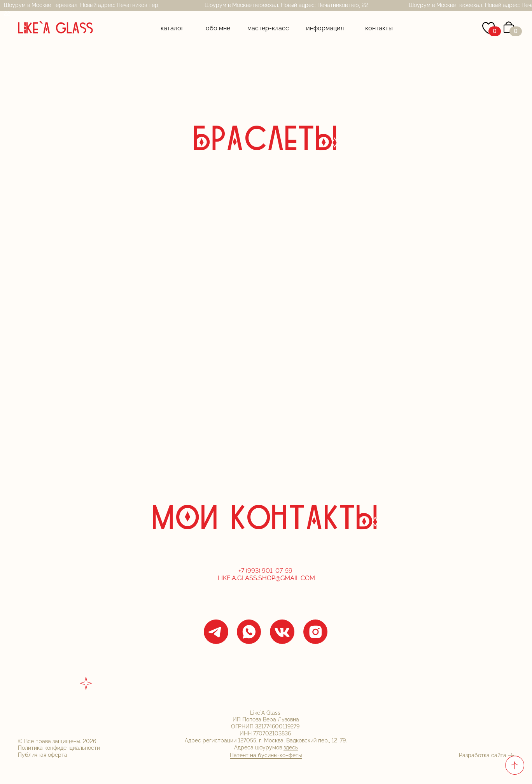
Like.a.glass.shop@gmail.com (266, 578)
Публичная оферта (43, 755)
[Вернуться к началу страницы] (514, 765)
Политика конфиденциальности (59, 748)
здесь (291, 747)
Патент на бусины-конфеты (266, 755)
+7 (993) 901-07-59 (266, 571)
